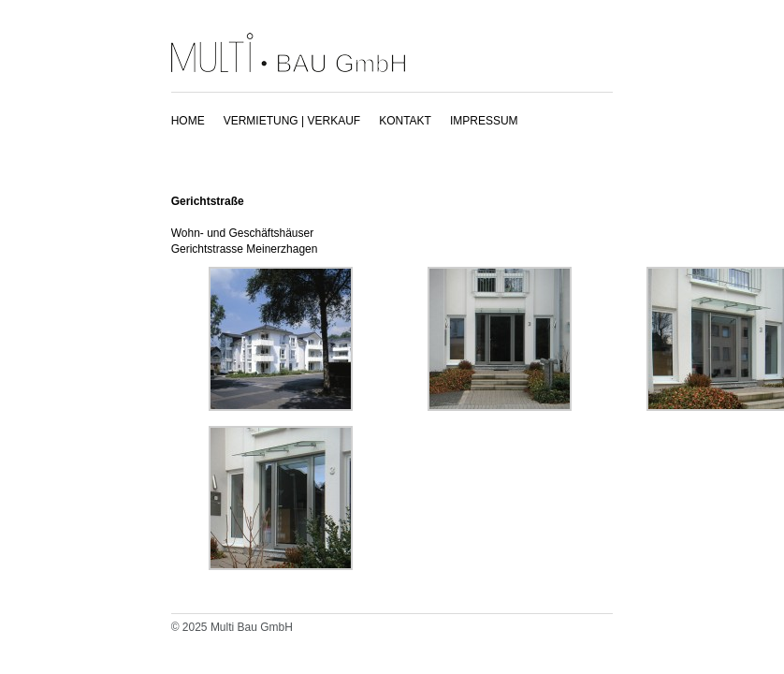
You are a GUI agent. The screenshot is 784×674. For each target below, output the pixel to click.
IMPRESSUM (484, 121)
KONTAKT (405, 121)
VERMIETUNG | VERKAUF (292, 121)
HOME (188, 121)
